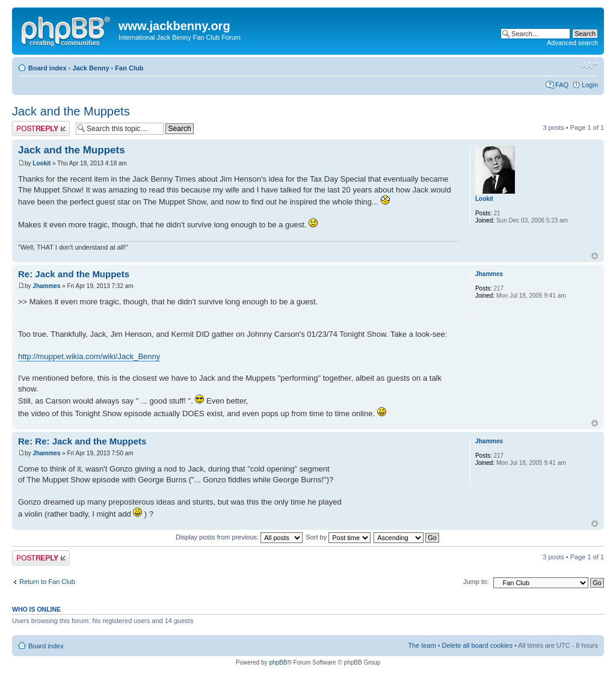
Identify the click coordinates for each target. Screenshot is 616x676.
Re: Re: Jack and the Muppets (82, 441)
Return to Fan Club (47, 582)
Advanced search (572, 43)
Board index (48, 68)
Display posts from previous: (239, 537)
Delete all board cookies (477, 645)
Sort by (338, 537)
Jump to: (476, 582)
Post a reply (41, 128)
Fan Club (129, 68)
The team (422, 645)
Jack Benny (91, 68)
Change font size (589, 66)
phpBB (278, 662)
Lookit (42, 163)
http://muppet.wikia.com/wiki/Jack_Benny (89, 356)
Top (595, 256)
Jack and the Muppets (71, 111)
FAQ (562, 85)
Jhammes (46, 286)
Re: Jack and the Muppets (74, 274)
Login (590, 85)
